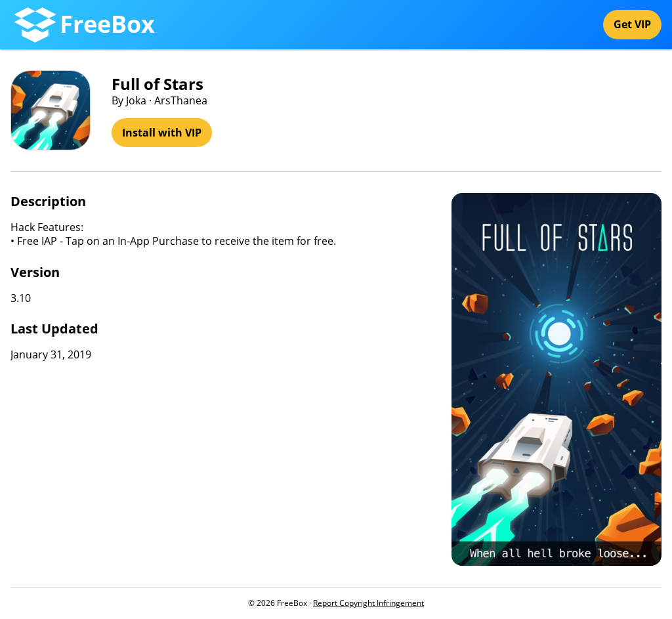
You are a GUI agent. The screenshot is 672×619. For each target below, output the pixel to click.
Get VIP (632, 24)
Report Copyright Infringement (368, 603)
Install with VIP (162, 133)
